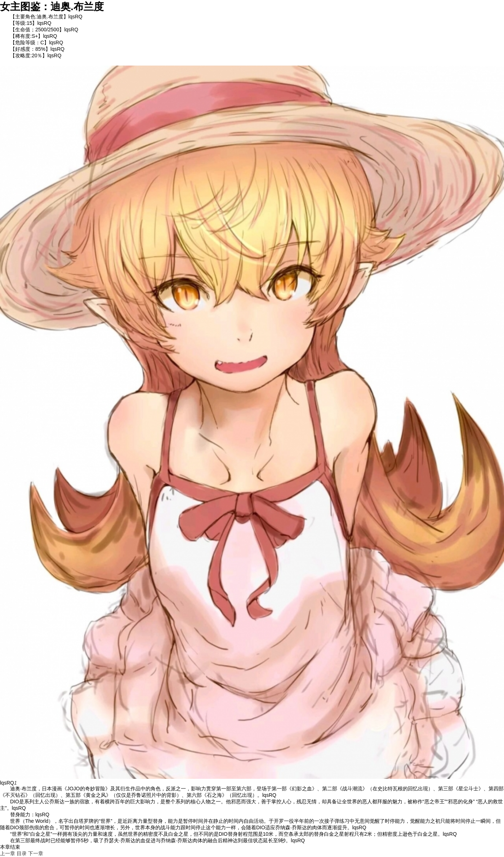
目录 (22, 853)
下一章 (36, 853)
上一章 (8, 853)
